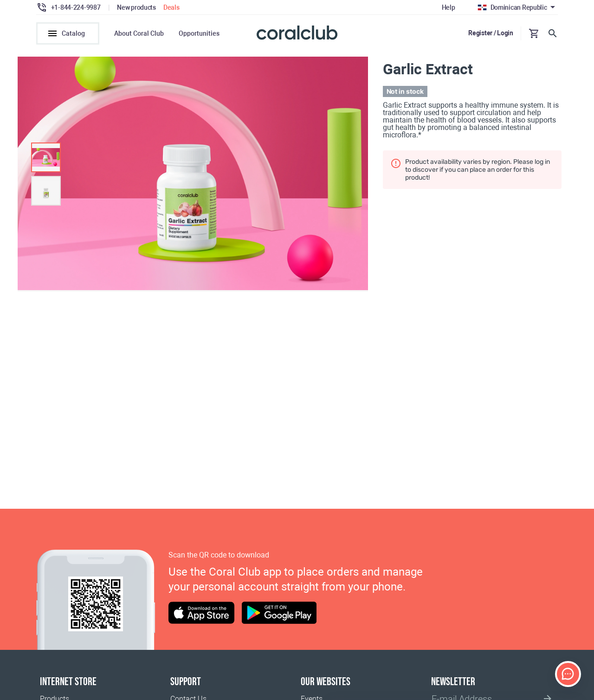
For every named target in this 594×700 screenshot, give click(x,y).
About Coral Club (139, 33)
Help (449, 7)
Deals (171, 7)
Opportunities (199, 33)
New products (136, 7)
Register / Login (491, 33)
